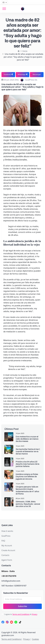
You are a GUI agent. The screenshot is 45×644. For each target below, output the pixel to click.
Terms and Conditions (21, 614)
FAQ (3, 541)
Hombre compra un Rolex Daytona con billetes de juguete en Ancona (27, 477)
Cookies (35, 639)
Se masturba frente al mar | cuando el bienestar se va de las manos (28, 451)
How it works (7, 531)
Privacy (34, 614)
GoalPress (6, 536)
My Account (7, 546)
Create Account (8, 550)
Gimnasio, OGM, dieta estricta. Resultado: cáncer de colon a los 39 (28, 504)
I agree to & (21, 614)
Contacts (5, 555)
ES (4, 2)
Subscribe (22, 606)
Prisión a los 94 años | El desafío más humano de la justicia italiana (28, 464)
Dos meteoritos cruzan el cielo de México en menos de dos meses (27, 439)
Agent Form (7, 560)
